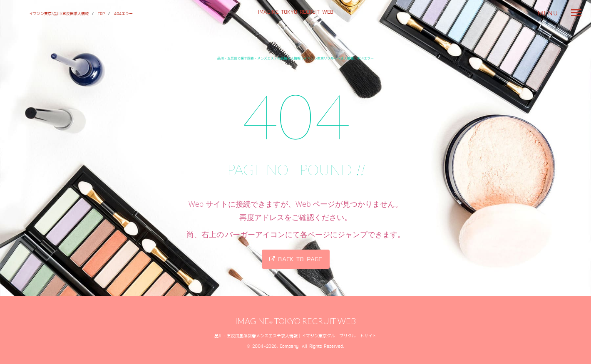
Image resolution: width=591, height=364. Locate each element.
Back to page (296, 259)
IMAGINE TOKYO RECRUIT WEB (296, 12)
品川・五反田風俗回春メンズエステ (248, 336)
